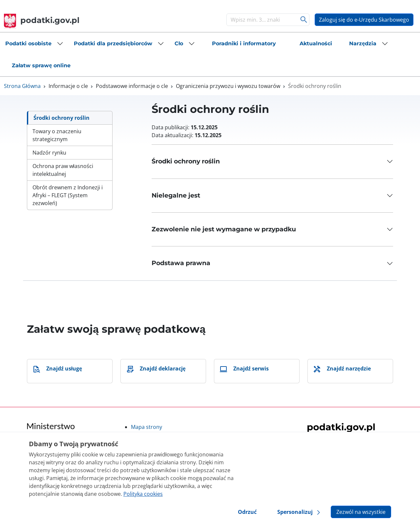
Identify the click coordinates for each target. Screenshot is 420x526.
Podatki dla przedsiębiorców (113, 43)
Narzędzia (363, 43)
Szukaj (304, 20)
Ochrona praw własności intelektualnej (63, 170)
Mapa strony (147, 427)
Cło (179, 43)
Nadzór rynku (49, 153)
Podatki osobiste (28, 43)
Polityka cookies (143, 494)
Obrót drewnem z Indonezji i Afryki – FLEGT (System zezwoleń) (68, 195)
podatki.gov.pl (42, 20)
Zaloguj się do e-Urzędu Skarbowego (364, 20)
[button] (34, 44)
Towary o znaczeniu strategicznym (57, 135)
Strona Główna (22, 86)
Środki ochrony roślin (62, 118)
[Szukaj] (261, 20)
